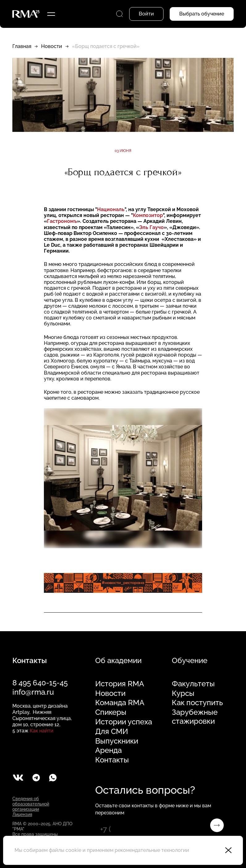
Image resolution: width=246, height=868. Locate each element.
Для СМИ (112, 731)
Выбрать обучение (202, 14)
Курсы (183, 693)
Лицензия (22, 814)
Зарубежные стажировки (195, 717)
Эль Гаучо (151, 227)
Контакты (112, 760)
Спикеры (111, 712)
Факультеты (193, 684)
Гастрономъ (62, 221)
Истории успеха (124, 722)
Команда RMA (120, 703)
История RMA (120, 684)
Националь (111, 209)
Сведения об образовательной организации (31, 804)
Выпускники (117, 741)
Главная (22, 46)
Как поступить (197, 703)
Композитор (148, 215)
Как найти (42, 731)
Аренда (108, 750)
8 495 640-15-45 (40, 683)
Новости (52, 46)
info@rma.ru (33, 692)
